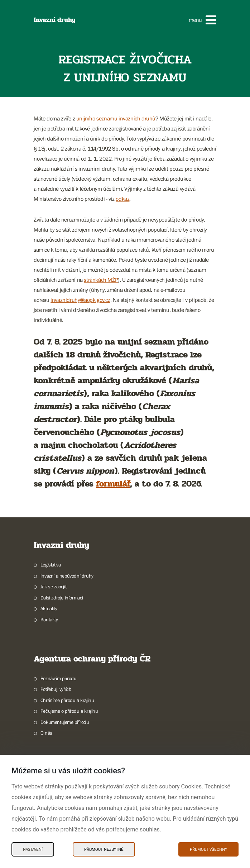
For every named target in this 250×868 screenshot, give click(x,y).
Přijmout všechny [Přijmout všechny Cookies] (208, 849)
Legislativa (51, 565)
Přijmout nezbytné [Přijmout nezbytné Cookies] (104, 849)
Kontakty (49, 620)
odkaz (122, 199)
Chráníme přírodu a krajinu (67, 700)
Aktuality (49, 608)
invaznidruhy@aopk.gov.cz (80, 300)
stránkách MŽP (101, 280)
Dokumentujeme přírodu (65, 722)
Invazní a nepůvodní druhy (67, 576)
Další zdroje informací (62, 598)
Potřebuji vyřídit (56, 689)
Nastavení (33, 849)
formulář (113, 484)
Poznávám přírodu (59, 678)
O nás (46, 733)
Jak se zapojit (53, 587)
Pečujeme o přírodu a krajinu (69, 711)
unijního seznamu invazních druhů (116, 118)
